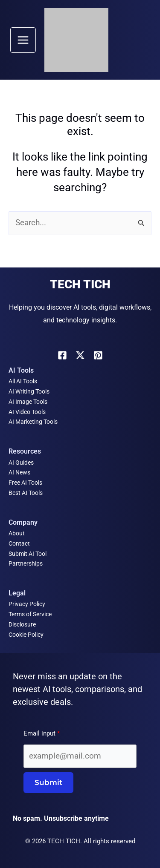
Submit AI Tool (28, 554)
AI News (19, 472)
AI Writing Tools (29, 391)
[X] (80, 355)
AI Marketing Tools (33, 422)
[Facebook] (62, 355)
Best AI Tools (26, 493)
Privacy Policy (27, 604)
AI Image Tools (28, 402)
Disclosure (22, 624)
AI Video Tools (27, 412)
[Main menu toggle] (23, 40)
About (17, 533)
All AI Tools (23, 381)
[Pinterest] (98, 355)
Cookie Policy (26, 635)
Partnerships (26, 563)
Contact (19, 543)
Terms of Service (30, 614)
